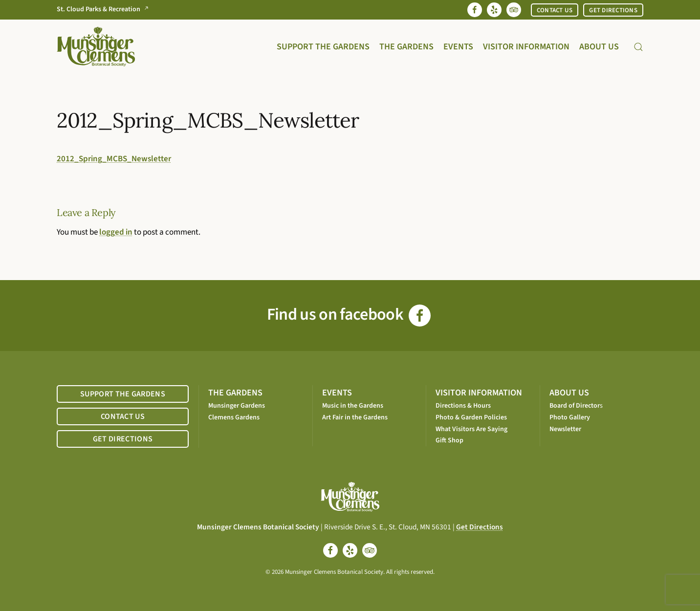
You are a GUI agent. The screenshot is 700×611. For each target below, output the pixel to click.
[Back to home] (96, 47)
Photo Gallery (570, 417)
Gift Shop (449, 440)
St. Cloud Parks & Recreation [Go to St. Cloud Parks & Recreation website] (105, 10)
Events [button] (458, 47)
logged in (116, 232)
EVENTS (337, 393)
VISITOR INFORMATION (479, 393)
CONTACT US (555, 10)
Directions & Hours (463, 406)
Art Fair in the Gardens (355, 417)
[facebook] (330, 550)
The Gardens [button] (406, 47)
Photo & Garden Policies (471, 417)
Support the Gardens (323, 47)
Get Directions (480, 527)
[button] (638, 47)
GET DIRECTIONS (613, 10)
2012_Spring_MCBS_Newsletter (114, 159)
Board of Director (575, 406)
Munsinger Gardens (237, 406)
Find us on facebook (349, 315)
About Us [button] (599, 47)
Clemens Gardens (234, 417)
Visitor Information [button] (526, 47)
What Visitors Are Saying (471, 429)
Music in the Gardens (353, 406)
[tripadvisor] (370, 550)
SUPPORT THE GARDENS (123, 394)
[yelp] (350, 550)
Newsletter (565, 429)
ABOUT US (569, 393)
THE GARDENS (235, 393)
